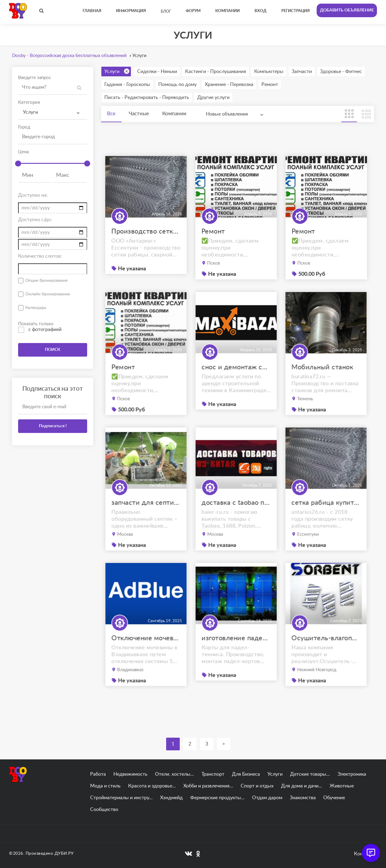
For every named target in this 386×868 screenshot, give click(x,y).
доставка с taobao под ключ (236, 515)
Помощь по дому (177, 84)
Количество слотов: (40, 256)
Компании (174, 114)
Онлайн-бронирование (48, 294)
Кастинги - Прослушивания (216, 72)
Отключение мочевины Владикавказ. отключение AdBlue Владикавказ (146, 651)
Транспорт (213, 774)
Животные (342, 786)
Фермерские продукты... (217, 798)
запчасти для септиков (146, 515)
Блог (166, 12)
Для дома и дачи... (302, 786)
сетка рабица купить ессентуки (326, 515)
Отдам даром (267, 798)
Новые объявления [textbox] (227, 114)
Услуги (117, 71)
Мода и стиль (105, 786)
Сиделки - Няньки (157, 72)
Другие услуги (213, 97)
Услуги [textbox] (30, 112)
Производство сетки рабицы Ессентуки (146, 231)
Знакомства (303, 798)
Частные (139, 114)
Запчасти (302, 72)
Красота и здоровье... (152, 786)
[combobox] (53, 112)
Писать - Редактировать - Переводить (147, 97)
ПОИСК (53, 350)
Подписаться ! (53, 426)
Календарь (36, 308)
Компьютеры (269, 72)
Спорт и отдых (257, 786)
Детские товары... (310, 774)
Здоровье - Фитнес (341, 72)
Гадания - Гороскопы (127, 84)
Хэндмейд (171, 798)
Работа (98, 774)
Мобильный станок (323, 380)
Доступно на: (33, 195)
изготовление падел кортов (236, 651)
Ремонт (270, 84)
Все (111, 114)
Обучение (334, 798)
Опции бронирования (46, 281)
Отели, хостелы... (174, 774)
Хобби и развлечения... (208, 786)
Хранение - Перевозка (229, 84)
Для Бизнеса (246, 774)
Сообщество (104, 809)
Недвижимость (130, 774)
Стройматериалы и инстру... (121, 798)
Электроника (352, 774)
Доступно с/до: (35, 220)
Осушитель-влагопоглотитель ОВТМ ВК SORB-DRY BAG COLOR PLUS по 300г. (326, 651)
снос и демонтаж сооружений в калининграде (236, 380)
